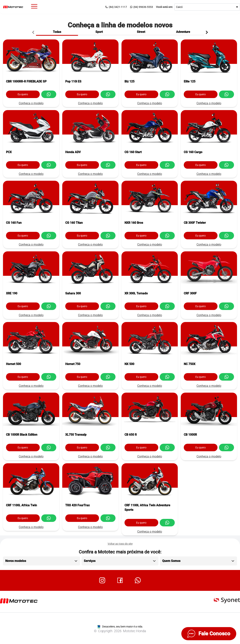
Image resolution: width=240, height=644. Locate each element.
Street (141, 32)
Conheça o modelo (31, 103)
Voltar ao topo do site (120, 544)
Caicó (207, 7)
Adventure (183, 32)
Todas (57, 32)
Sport (99, 32)
